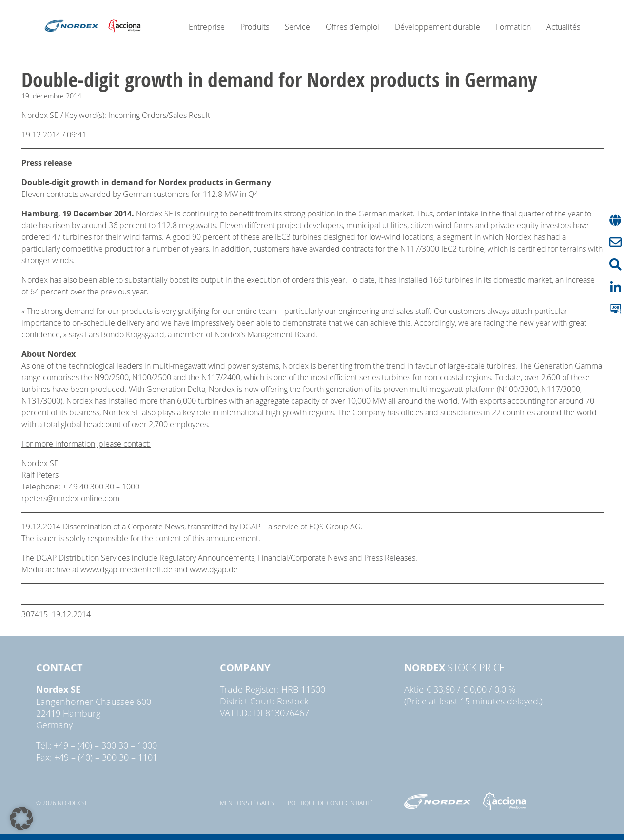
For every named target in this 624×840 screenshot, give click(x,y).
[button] (21, 819)
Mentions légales (247, 803)
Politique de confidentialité (331, 803)
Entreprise (207, 27)
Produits (255, 27)
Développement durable (438, 27)
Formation (513, 27)
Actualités (563, 27)
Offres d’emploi (352, 27)
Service (297, 27)
